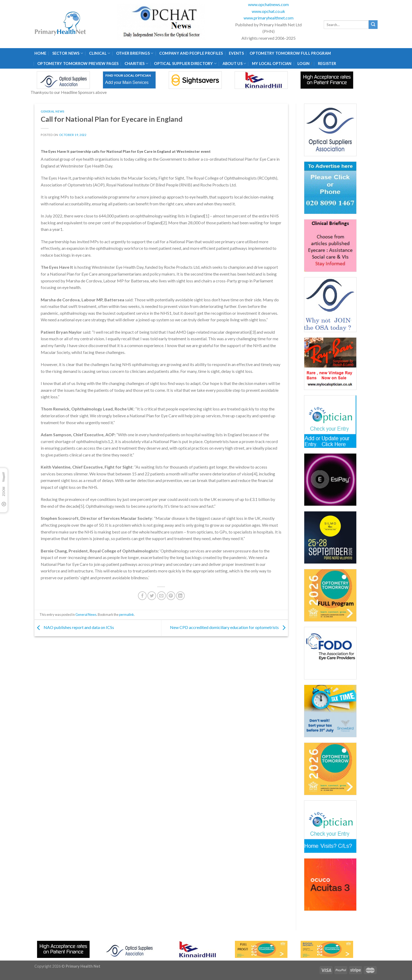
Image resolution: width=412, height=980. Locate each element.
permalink (127, 615)
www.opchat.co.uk (268, 11)
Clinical (100, 53)
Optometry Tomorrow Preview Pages (78, 64)
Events (236, 53)
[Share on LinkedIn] (180, 596)
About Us (234, 64)
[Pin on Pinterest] (171, 596)
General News (53, 111)
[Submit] (373, 25)
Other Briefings (135, 53)
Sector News (68, 53)
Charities (136, 64)
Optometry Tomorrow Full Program (290, 53)
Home (40, 53)
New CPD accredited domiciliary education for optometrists (229, 627)
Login (303, 64)
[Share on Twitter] (152, 596)
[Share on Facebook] (142, 596)
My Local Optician (272, 64)
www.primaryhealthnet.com (269, 18)
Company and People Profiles (191, 53)
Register (327, 64)
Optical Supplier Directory (185, 64)
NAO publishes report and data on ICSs (74, 627)
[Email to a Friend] (161, 596)
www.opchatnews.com (268, 4)
